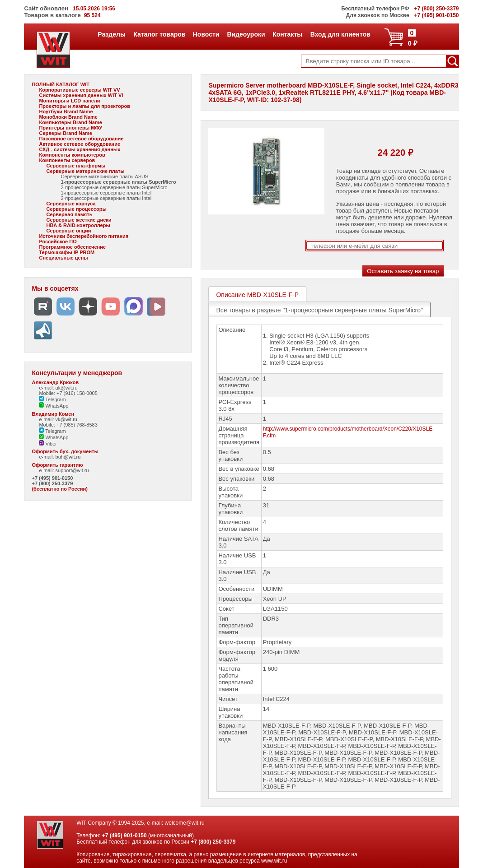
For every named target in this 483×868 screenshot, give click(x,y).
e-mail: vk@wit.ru (58, 419)
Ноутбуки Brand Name (66, 111)
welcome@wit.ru (185, 823)
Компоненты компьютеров (72, 155)
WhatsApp (54, 406)
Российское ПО (58, 241)
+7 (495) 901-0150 (52, 478)
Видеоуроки (246, 34)
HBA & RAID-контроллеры (78, 225)
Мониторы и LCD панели (69, 101)
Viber (48, 444)
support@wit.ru (72, 470)
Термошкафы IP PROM (67, 252)
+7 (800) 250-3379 (52, 483)
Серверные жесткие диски (79, 220)
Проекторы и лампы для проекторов (84, 106)
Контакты (287, 34)
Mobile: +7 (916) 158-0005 (68, 393)
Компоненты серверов (67, 160)
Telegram (52, 399)
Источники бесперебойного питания (84, 236)
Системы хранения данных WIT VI (81, 95)
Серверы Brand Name (65, 133)
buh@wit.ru (68, 457)
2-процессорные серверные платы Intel (106, 198)
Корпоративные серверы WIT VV (79, 90)
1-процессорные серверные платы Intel (106, 193)
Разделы (111, 34)
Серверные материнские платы (85, 171)
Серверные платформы (76, 166)
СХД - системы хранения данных (80, 149)
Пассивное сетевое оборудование (81, 139)
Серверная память (69, 214)
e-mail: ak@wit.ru (58, 388)
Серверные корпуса (71, 204)
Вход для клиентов (340, 34)
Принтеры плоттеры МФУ (70, 128)
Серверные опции (68, 231)
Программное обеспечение (72, 247)
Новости (206, 34)
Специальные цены (63, 258)
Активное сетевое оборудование (80, 144)
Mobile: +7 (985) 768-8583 (68, 425)
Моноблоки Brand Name (68, 117)
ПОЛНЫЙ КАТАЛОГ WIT (61, 84)
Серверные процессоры (76, 209)
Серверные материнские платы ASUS (104, 176)
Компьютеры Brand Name (70, 122)
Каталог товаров (159, 34)
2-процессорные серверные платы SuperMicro (114, 187)
